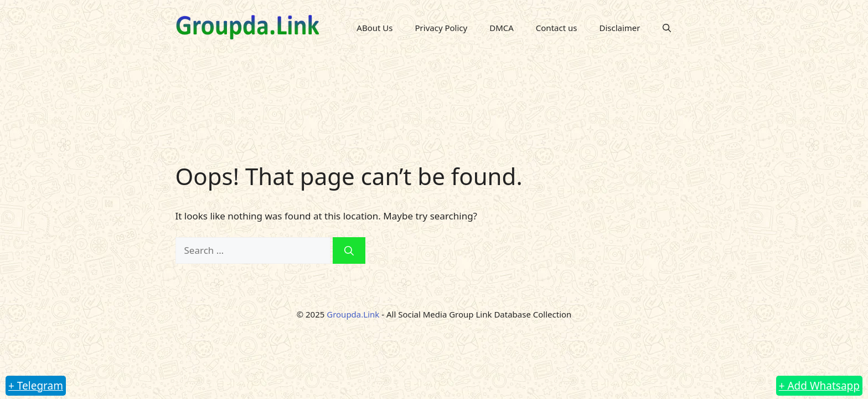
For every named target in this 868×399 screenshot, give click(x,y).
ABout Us (374, 28)
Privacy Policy (441, 28)
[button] (667, 28)
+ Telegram (36, 386)
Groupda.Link (353, 314)
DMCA (502, 28)
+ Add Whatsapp (819, 386)
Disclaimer (619, 28)
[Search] (349, 250)
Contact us (557, 28)
